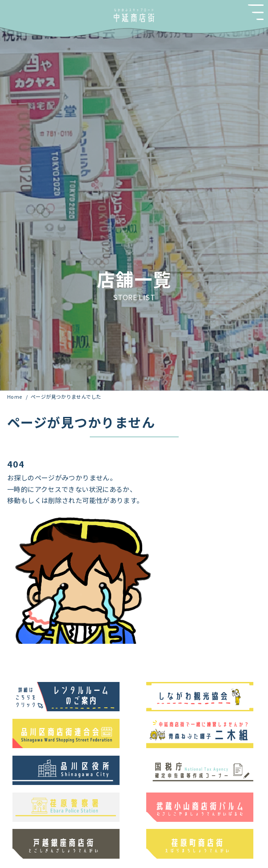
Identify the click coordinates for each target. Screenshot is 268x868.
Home (16, 396)
